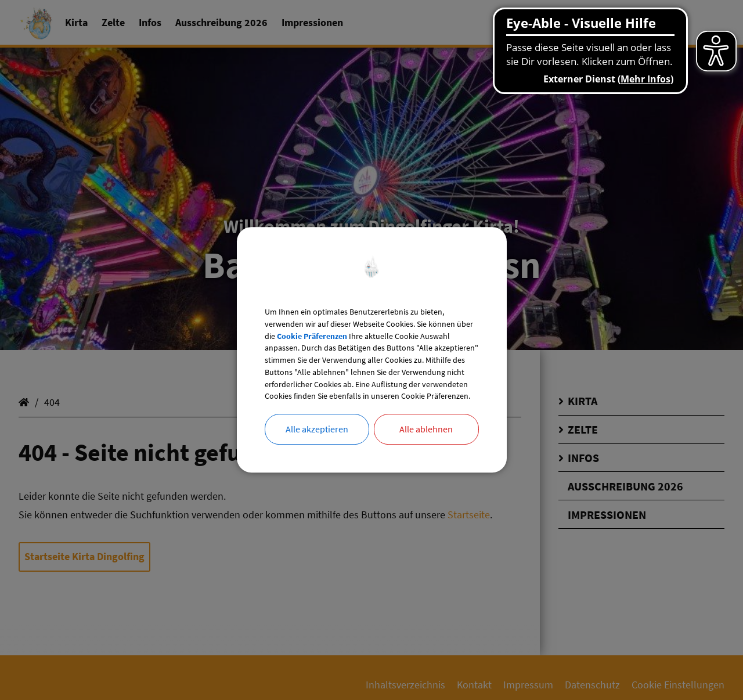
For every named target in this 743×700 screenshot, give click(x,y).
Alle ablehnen (426, 451)
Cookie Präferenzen (370, 319)
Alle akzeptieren (317, 451)
